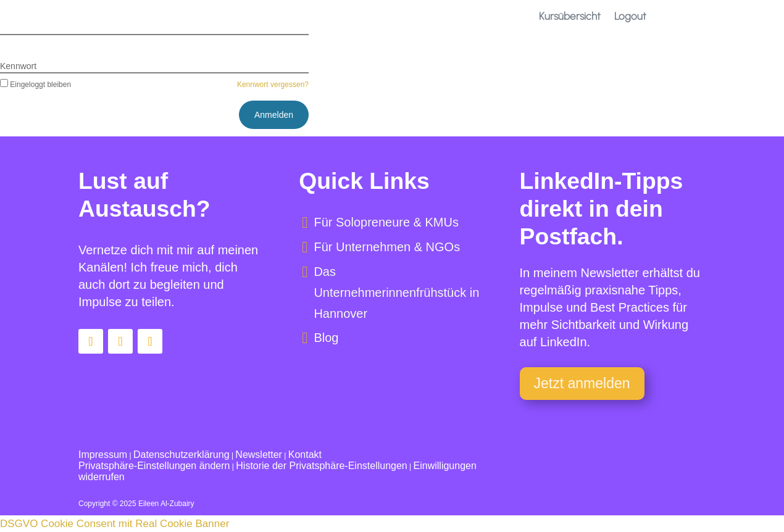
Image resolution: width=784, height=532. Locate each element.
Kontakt (305, 455)
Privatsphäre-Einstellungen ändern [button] (154, 466)
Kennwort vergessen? (273, 85)
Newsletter (259, 455)
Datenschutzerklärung (181, 455)
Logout (630, 16)
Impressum (103, 455)
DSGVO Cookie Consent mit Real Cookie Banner (115, 524)
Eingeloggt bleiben (35, 85)
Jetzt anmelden (582, 383)
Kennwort (18, 66)
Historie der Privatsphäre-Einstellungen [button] (321, 466)
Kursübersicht (570, 16)
